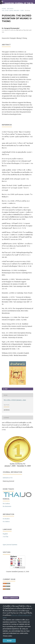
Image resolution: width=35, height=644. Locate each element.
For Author (6, 504)
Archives (10, 9)
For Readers (6, 519)
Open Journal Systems (10, 545)
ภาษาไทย (6, 537)
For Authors (6, 521)
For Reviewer (7, 506)
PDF (6, 389)
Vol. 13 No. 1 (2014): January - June (13, 10)
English (5, 534)
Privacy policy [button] (8, 636)
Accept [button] (9, 641)
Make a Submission (11, 598)
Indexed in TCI (8, 478)
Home (4, 9)
